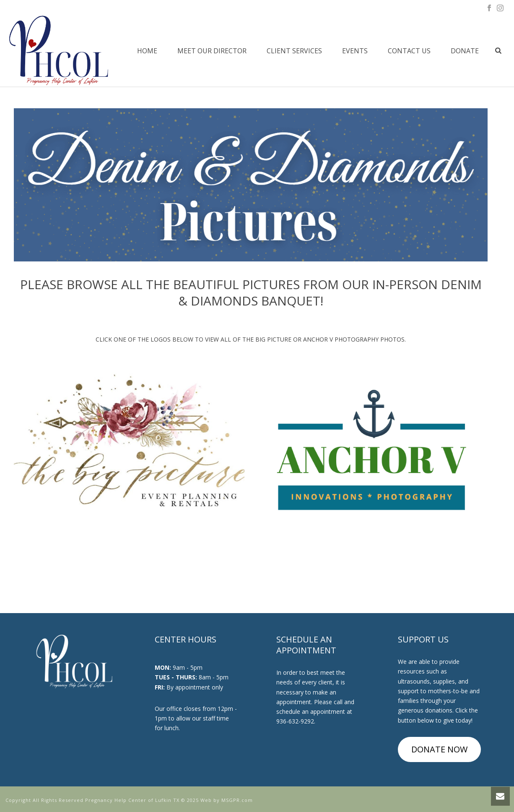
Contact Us (409, 51)
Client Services (294, 51)
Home (147, 51)
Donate (465, 51)
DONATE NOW (439, 749)
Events (355, 51)
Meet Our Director (212, 51)
